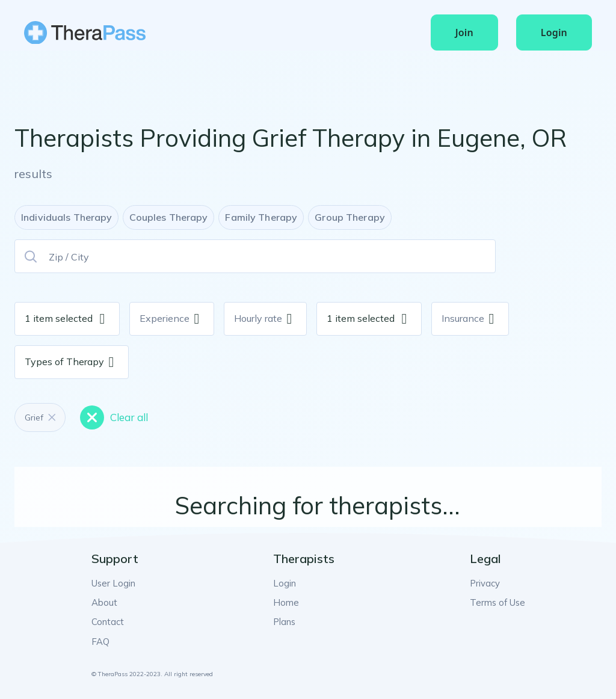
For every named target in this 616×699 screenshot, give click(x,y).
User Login (112, 583)
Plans (286, 620)
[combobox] (94, 319)
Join (464, 32)
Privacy (488, 583)
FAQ (100, 639)
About (103, 602)
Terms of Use (499, 602)
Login (554, 32)
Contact (107, 620)
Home (286, 602)
